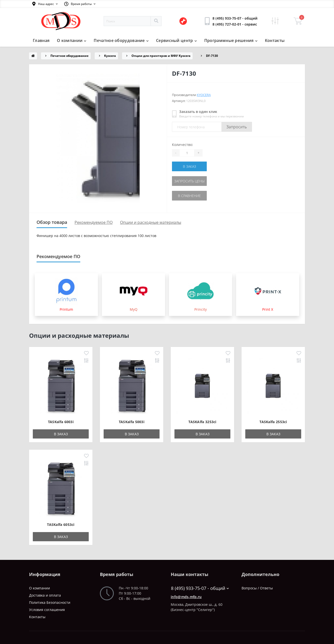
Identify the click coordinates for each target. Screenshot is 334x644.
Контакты (275, 40)
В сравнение (189, 196)
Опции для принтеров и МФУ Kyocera (161, 56)
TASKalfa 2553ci (273, 422)
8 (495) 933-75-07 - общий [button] (200, 588)
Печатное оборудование (121, 40)
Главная (41, 40)
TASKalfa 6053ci (61, 525)
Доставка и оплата (45, 595)
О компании (72, 40)
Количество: (183, 145)
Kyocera (110, 56)
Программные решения (231, 40)
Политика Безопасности (50, 602)
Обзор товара (52, 222)
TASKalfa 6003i (61, 422)
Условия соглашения (47, 610)
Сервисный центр (176, 40)
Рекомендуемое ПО (94, 222)
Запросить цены (189, 181)
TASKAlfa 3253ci (202, 422)
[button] (45, 4)
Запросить (237, 127)
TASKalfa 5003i (132, 422)
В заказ (189, 166)
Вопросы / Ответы (257, 588)
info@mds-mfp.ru (186, 597)
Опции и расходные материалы (151, 222)
